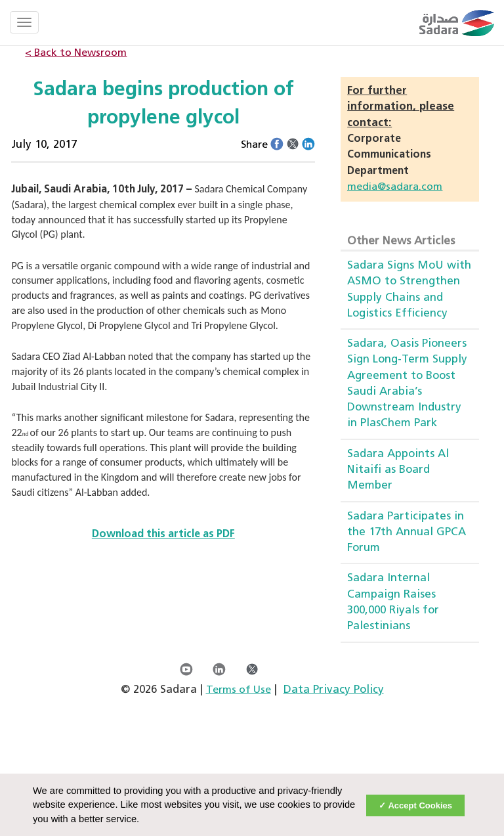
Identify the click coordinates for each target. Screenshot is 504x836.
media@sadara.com (395, 187)
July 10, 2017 (44, 145)
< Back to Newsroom (76, 53)
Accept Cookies (420, 805)
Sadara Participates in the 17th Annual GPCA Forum (407, 533)
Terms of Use (239, 690)
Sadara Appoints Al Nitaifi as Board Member (398, 470)
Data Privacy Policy (334, 690)
